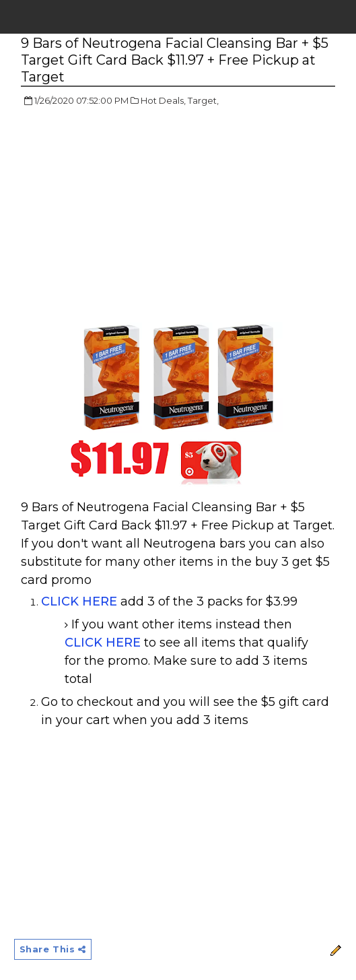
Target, (203, 100)
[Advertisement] (134, 216)
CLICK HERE (79, 601)
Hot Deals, (163, 100)
